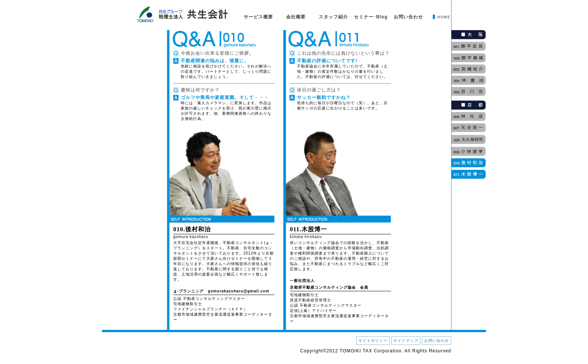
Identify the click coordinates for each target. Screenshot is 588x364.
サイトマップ (406, 341)
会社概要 (296, 17)
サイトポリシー (373, 341)
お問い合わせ (408, 17)
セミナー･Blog (371, 17)
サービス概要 (258, 17)
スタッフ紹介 (333, 17)
